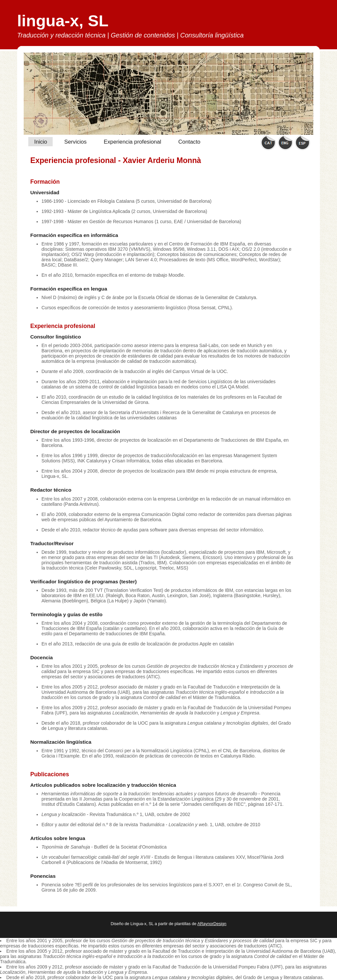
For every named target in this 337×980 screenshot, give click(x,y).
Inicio (41, 142)
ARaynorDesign (212, 924)
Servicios (75, 142)
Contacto (189, 142)
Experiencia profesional (132, 142)
